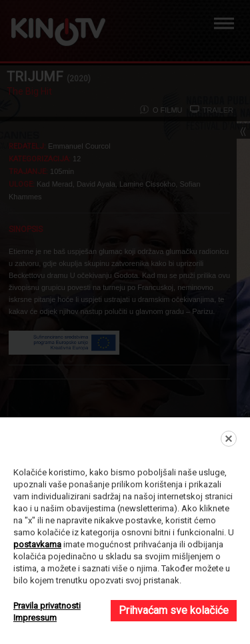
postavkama (37, 544)
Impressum (35, 618)
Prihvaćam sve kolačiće (174, 610)
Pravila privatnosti (47, 606)
